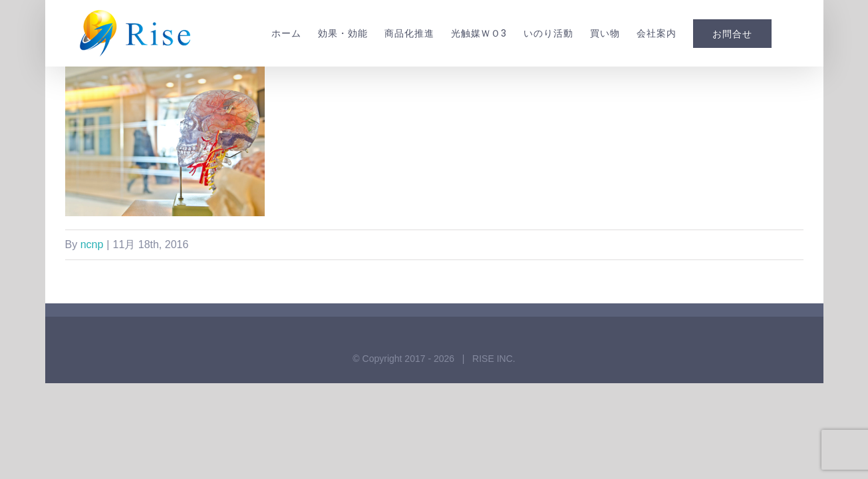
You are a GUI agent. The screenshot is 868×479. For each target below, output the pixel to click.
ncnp (92, 244)
